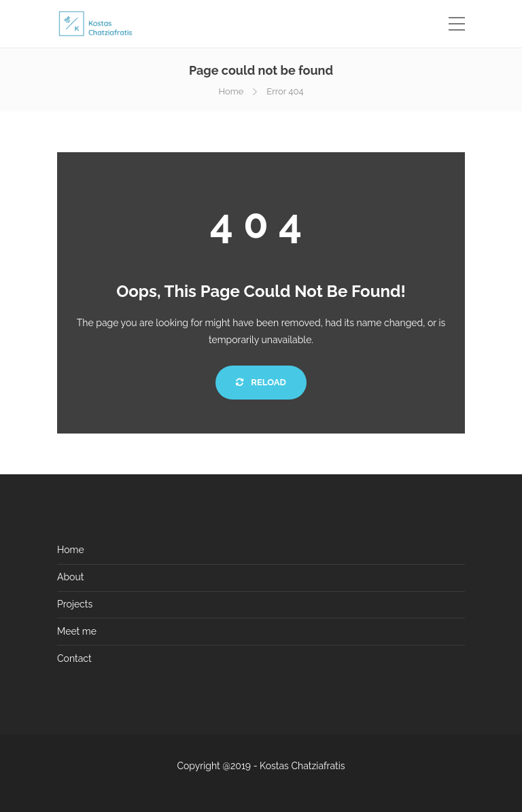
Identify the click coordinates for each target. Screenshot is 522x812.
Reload (261, 382)
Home (231, 91)
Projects (75, 604)
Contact (74, 658)
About (70, 577)
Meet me (77, 631)
